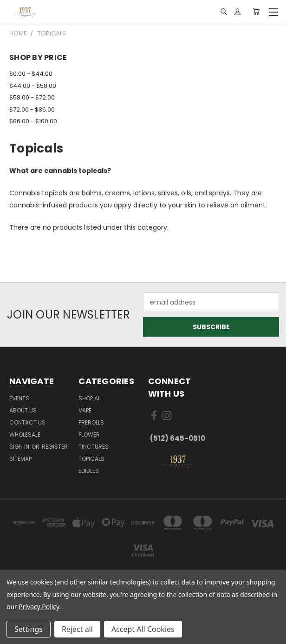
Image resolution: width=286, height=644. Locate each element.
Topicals (91, 459)
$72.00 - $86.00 (32, 110)
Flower (89, 435)
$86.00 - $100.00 (33, 121)
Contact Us (27, 422)
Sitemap (20, 459)
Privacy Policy (39, 607)
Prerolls (91, 422)
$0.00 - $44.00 (31, 74)
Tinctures (94, 447)
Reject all (77, 629)
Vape (85, 410)
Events (19, 398)
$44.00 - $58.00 (33, 86)
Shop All (91, 398)
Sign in (20, 447)
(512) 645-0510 (178, 438)
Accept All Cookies (143, 629)
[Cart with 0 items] (256, 12)
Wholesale (25, 435)
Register (55, 447)
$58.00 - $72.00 (32, 97)
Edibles (89, 471)
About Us (23, 410)
